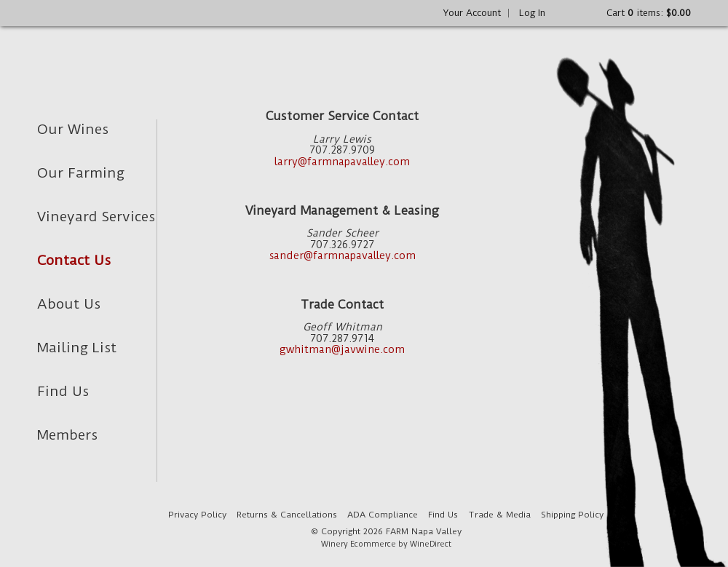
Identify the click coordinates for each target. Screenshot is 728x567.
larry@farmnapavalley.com (342, 162)
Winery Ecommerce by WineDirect (386, 544)
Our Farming (81, 173)
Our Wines (73, 129)
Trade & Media (499, 515)
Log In (532, 13)
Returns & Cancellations (287, 515)
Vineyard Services (96, 217)
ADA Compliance (383, 515)
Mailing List (77, 348)
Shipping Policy (572, 515)
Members (67, 435)
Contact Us (74, 260)
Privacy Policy (197, 515)
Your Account (472, 13)
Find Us (63, 391)
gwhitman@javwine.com (342, 350)
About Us (69, 304)
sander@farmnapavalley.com (343, 256)
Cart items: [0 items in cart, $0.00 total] (649, 13)
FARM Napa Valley (144, 59)
